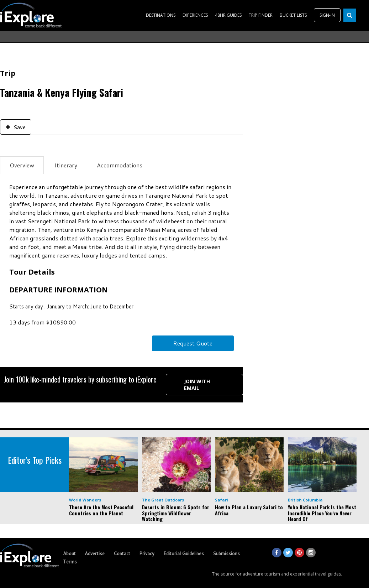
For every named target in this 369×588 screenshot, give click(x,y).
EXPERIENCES (195, 15)
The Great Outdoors (163, 500)
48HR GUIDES (228, 15)
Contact (122, 553)
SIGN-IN (327, 15)
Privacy (147, 553)
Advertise (95, 553)
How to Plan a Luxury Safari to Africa (249, 510)
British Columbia (305, 500)
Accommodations (120, 165)
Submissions (226, 553)
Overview (22, 165)
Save (16, 127)
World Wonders (85, 500)
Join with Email (197, 385)
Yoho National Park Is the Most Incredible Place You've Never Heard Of (322, 513)
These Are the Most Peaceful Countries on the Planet (101, 510)
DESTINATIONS (161, 15)
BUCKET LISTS (293, 15)
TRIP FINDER (261, 15)
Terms (70, 562)
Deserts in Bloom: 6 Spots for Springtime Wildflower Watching (176, 513)
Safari (222, 500)
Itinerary (66, 165)
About (69, 553)
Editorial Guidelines (184, 553)
